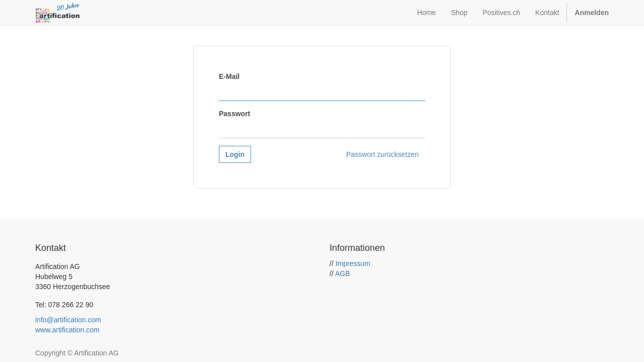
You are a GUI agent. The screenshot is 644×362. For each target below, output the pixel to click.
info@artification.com (68, 320)
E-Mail (229, 76)
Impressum (353, 263)
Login (235, 154)
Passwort (234, 114)
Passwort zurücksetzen (382, 154)
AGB (343, 274)
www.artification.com (67, 330)
